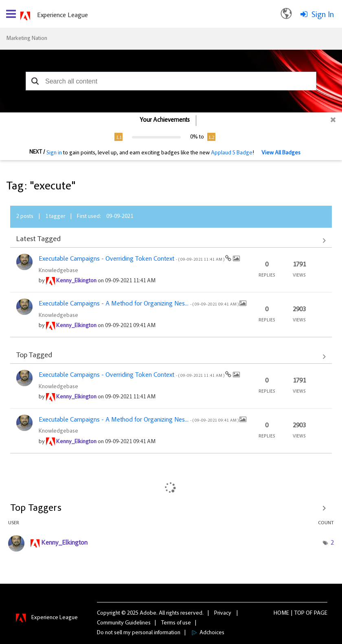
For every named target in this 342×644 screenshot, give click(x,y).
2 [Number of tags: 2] (332, 543)
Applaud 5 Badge (232, 153)
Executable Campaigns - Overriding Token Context (132, 259)
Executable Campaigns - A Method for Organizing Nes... (139, 304)
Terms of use (176, 623)
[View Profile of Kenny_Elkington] (76, 281)
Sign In (323, 15)
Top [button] (299, 613)
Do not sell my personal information (139, 633)
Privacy (223, 613)
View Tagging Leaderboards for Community (171, 508)
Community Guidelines (124, 623)
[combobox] (171, 81)
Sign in (54, 153)
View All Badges (281, 153)
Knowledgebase (58, 271)
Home (281, 613)
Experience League (62, 15)
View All (171, 240)
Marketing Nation (27, 39)
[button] (35, 81)
